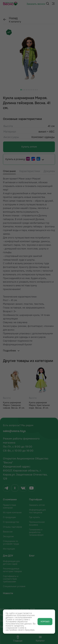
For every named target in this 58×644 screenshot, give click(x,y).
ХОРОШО (45, 621)
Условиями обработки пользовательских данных (19, 623)
